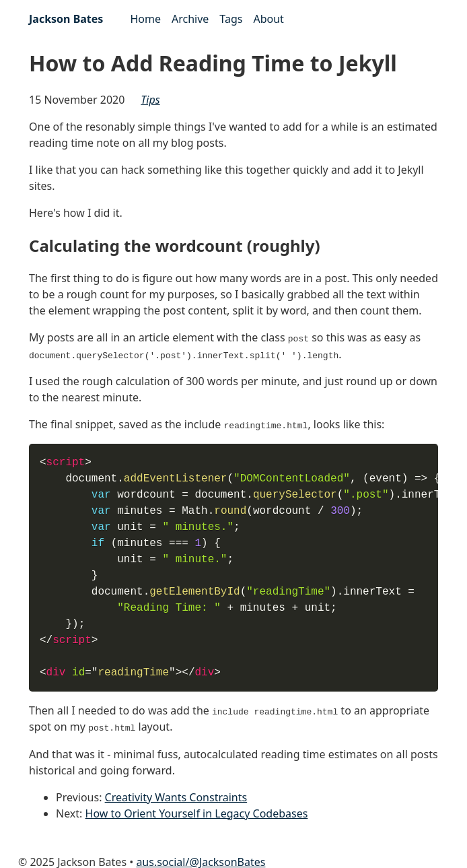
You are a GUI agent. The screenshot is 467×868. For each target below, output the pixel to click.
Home (145, 19)
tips (150, 100)
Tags (231, 19)
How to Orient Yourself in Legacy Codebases (197, 811)
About (268, 19)
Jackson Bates (66, 19)
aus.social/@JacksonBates (201, 860)
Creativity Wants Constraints (176, 795)
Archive (190, 19)
